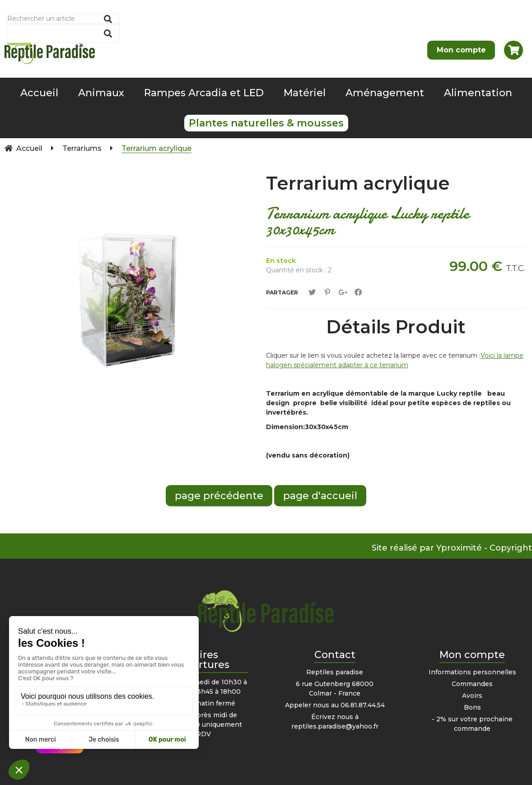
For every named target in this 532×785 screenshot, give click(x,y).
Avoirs (472, 696)
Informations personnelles (472, 672)
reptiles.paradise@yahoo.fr (335, 726)
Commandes (472, 684)
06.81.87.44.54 (363, 705)
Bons (472, 707)
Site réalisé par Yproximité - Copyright (452, 548)
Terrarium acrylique (358, 183)
